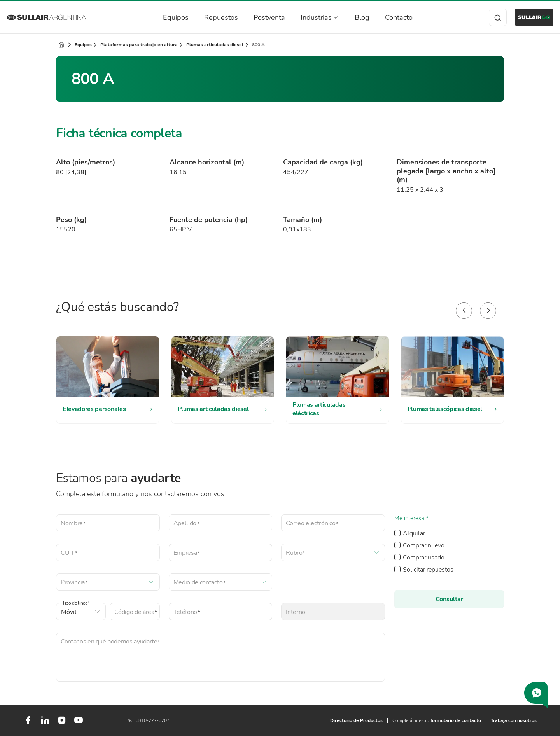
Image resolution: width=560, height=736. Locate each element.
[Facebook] (28, 723)
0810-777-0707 (149, 720)
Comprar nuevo (424, 545)
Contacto (390, 17)
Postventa (261, 17)
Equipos (167, 17)
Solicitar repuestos (428, 570)
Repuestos (213, 17)
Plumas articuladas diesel (215, 45)
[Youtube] (79, 723)
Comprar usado (424, 558)
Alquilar (414, 533)
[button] (464, 311)
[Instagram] (62, 723)
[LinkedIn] (45, 723)
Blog (353, 17)
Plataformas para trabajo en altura (139, 45)
